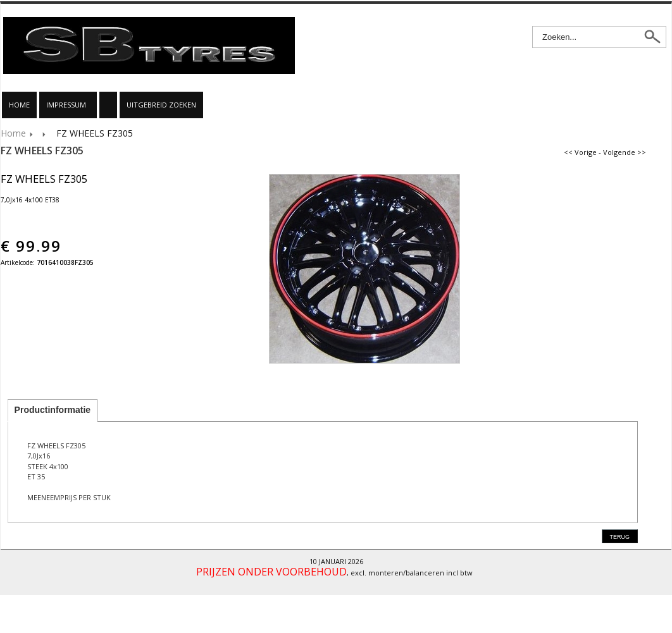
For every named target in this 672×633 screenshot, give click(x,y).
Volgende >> (625, 152)
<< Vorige (580, 152)
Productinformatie (53, 410)
